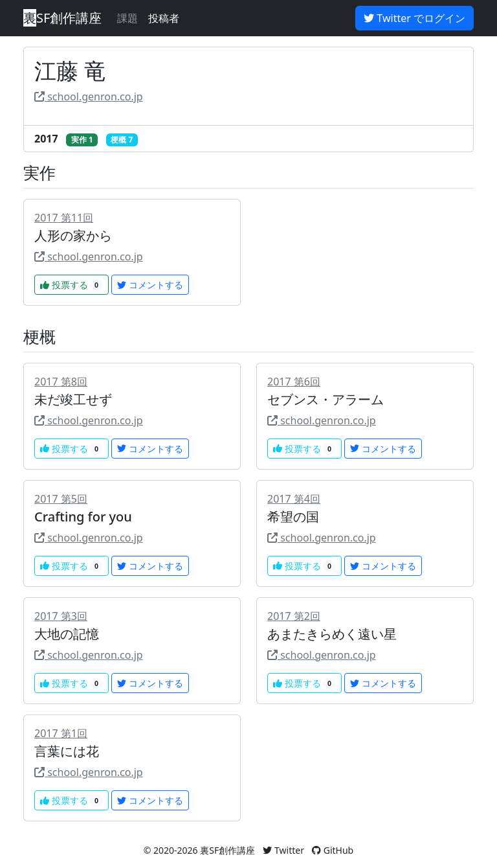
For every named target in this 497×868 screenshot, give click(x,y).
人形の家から (73, 235)
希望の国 (293, 517)
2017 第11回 (64, 218)
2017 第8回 (61, 382)
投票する (72, 285)
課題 (127, 18)
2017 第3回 (61, 616)
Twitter (283, 850)
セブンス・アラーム (326, 399)
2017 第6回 (294, 382)
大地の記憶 (67, 634)
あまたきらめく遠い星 (332, 634)
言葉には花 (67, 751)
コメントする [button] (150, 285)
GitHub (333, 850)
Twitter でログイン (414, 18)
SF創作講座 (62, 18)
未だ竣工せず (73, 399)
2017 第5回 (61, 499)
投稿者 (164, 18)
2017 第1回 (61, 733)
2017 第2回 (294, 616)
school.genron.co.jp (89, 97)
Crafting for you (83, 517)
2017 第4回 (294, 499)
